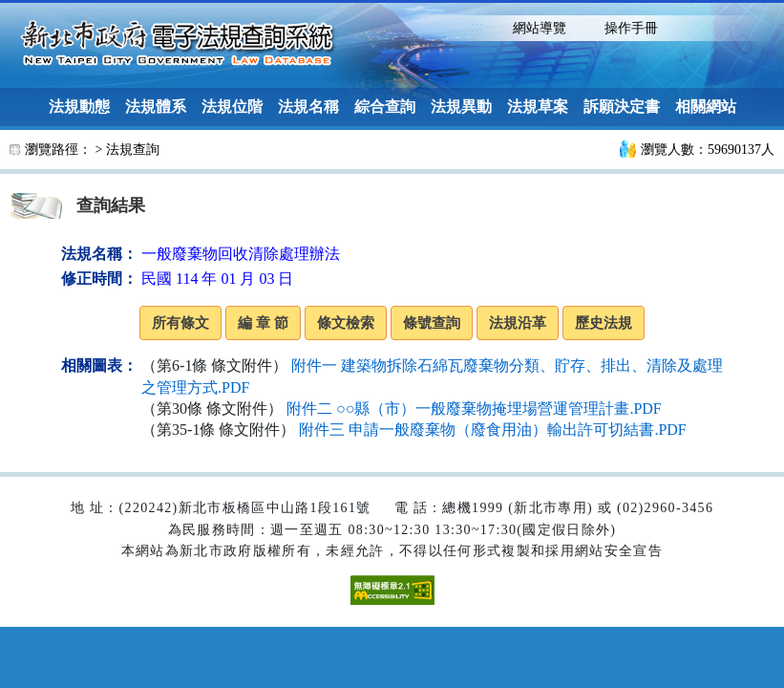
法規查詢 (133, 150)
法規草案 (538, 107)
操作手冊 (631, 28)
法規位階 (232, 107)
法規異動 (461, 107)
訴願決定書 (622, 107)
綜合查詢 (385, 107)
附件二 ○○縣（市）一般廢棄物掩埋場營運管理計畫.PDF (474, 408)
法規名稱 (308, 107)
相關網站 (706, 107)
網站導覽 (540, 28)
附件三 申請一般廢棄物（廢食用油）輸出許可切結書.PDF (492, 430)
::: (477, 26)
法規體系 (156, 107)
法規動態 (79, 107)
